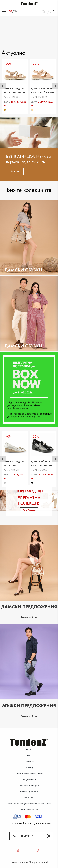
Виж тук (15, 171)
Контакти (29, 768)
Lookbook (29, 762)
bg (10, 11)
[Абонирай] (49, 836)
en (16, 11)
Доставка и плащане (29, 786)
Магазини (29, 797)
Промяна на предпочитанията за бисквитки (29, 803)
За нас (29, 750)
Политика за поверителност (29, 774)
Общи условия (29, 780)
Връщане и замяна (29, 792)
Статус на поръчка (29, 809)
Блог (29, 756)
